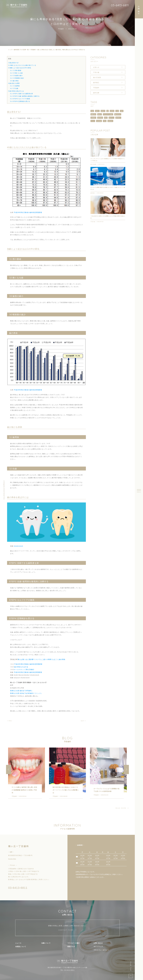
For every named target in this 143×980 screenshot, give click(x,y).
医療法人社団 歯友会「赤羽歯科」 (21, 691)
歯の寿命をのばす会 (21, 667)
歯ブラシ (111, 118)
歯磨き (97, 111)
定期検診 (93, 118)
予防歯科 (61, 29)
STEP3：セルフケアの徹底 (20, 99)
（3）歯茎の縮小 (16, 75)
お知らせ (96, 67)
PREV (10, 721)
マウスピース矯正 (108, 114)
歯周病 (112, 111)
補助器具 (110, 121)
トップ (10, 50)
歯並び (100, 114)
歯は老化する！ (14, 63)
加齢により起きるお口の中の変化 (20, 68)
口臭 (117, 111)
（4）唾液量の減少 (17, 78)
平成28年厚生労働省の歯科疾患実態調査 (28, 212)
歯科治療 (96, 93)
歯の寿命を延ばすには (16, 91)
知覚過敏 (99, 121)
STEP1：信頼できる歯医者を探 (21, 94)
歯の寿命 (14, 81)
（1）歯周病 (15, 86)
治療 (122, 111)
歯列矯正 (96, 82)
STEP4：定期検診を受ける (20, 101)
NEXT (83, 721)
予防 (105, 121)
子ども (93, 121)
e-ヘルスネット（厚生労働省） (24, 669)
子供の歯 (96, 72)
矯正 (106, 118)
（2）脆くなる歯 (16, 73)
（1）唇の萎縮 (16, 70)
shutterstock (18, 546)
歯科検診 (100, 118)
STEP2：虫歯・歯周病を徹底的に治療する (25, 96)
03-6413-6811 (120, 5)
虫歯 (92, 111)
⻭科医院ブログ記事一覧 (21, 50)
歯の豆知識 (97, 77)
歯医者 (103, 111)
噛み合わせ (118, 114)
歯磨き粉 (93, 114)
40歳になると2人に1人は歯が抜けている (22, 65)
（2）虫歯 (14, 88)
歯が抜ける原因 (14, 83)
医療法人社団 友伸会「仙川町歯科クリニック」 (26, 693)
